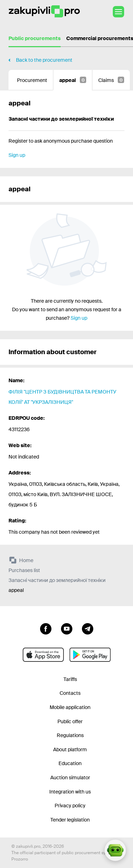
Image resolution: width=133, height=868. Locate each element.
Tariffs (70, 679)
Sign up (17, 155)
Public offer (70, 721)
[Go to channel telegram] (88, 628)
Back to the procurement (44, 60)
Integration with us (70, 792)
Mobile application (70, 707)
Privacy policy (70, 806)
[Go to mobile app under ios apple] (43, 655)
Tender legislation (70, 820)
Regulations (70, 735)
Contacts (70, 693)
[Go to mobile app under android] (90, 655)
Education (70, 763)
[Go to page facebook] (46, 628)
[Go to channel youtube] (67, 628)
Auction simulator (70, 778)
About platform (70, 749)
